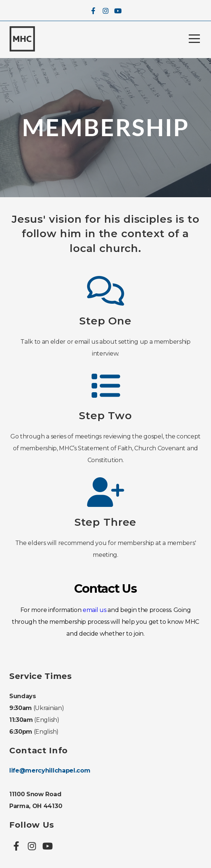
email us (94, 610)
